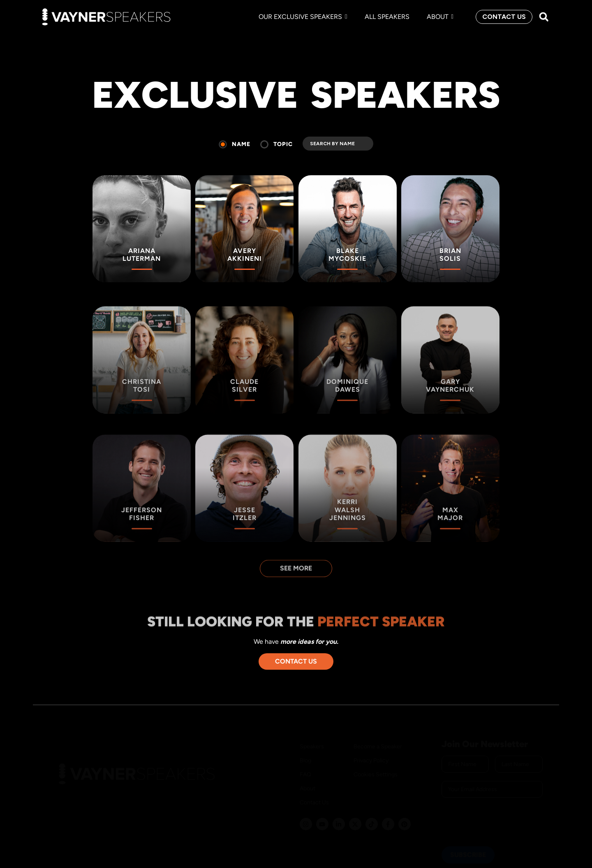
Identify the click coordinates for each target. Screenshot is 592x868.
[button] (544, 17)
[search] (338, 144)
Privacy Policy (371, 753)
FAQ (305, 767)
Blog (305, 753)
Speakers (312, 739)
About (308, 781)
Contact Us (314, 795)
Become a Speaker (378, 739)
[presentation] (504, 815)
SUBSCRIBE (468, 847)
